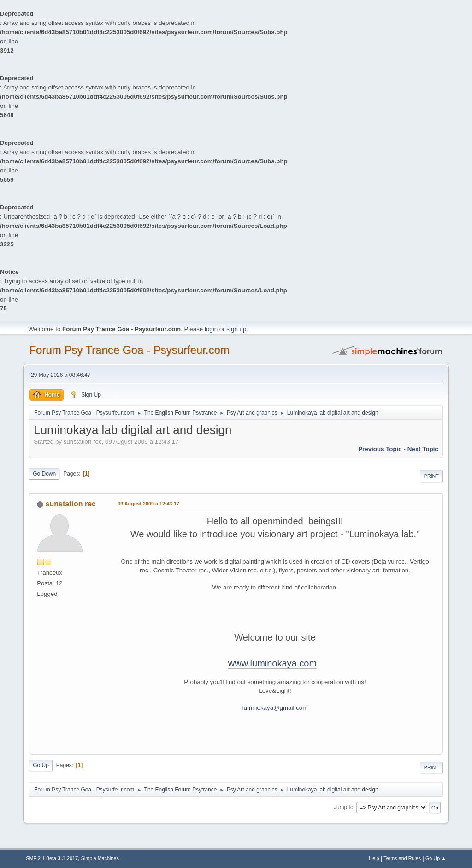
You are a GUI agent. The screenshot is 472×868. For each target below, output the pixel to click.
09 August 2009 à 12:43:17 (148, 504)
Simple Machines (100, 858)
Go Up (41, 765)
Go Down (44, 474)
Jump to (344, 807)
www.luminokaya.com (272, 663)
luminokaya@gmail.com (275, 708)
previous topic (380, 449)
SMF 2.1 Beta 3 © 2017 (52, 858)
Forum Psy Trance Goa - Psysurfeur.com (129, 350)
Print (431, 476)
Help (374, 858)
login (211, 329)
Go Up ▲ (436, 858)
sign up (236, 329)
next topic (423, 449)
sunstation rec (71, 504)
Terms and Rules (402, 858)
